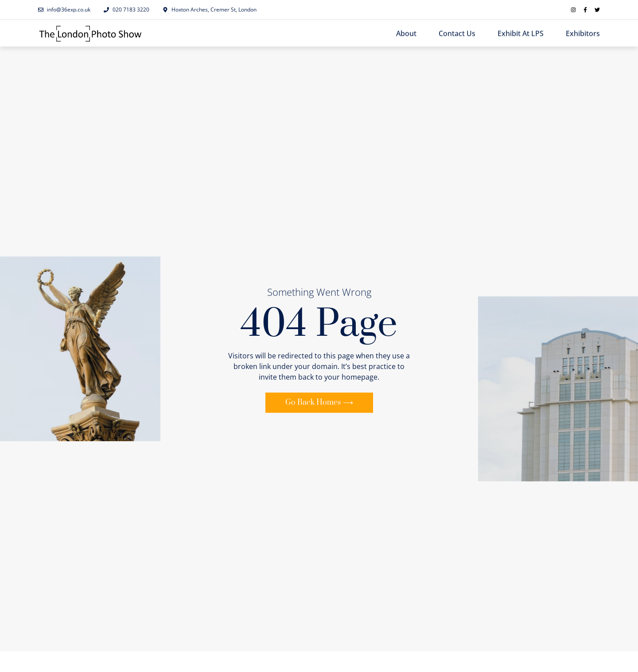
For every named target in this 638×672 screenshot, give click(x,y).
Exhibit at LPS (521, 34)
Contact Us (457, 34)
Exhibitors (583, 34)
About (406, 34)
